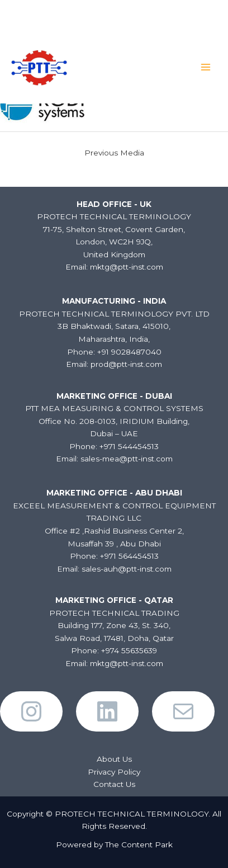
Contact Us (114, 784)
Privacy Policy (114, 772)
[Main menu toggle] (206, 67)
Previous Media (114, 153)
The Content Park (139, 845)
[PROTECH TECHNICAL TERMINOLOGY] (39, 67)
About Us (114, 759)
